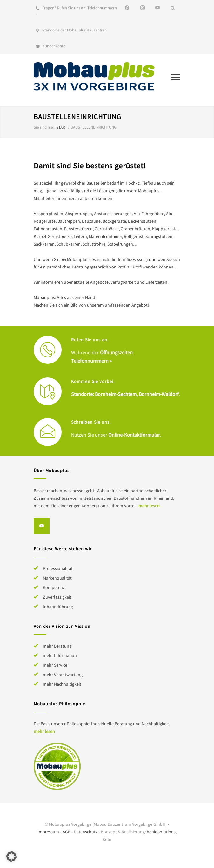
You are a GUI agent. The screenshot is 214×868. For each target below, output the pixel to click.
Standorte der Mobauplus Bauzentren (74, 30)
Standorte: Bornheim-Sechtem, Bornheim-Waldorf (125, 394)
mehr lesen (149, 506)
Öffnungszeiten (116, 352)
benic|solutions (161, 832)
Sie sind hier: (44, 127)
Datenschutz (86, 832)
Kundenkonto (54, 46)
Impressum (48, 832)
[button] (11, 857)
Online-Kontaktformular (134, 435)
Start (62, 127)
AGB (67, 832)
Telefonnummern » (91, 361)
